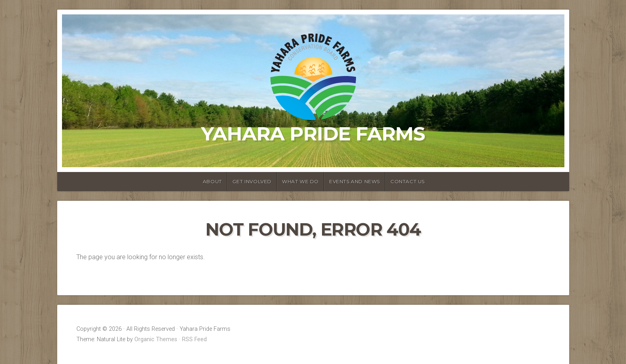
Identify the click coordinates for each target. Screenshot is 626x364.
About (212, 181)
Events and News (355, 181)
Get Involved (252, 181)
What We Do (300, 181)
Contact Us (408, 181)
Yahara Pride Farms (313, 134)
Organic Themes (156, 339)
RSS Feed (194, 339)
